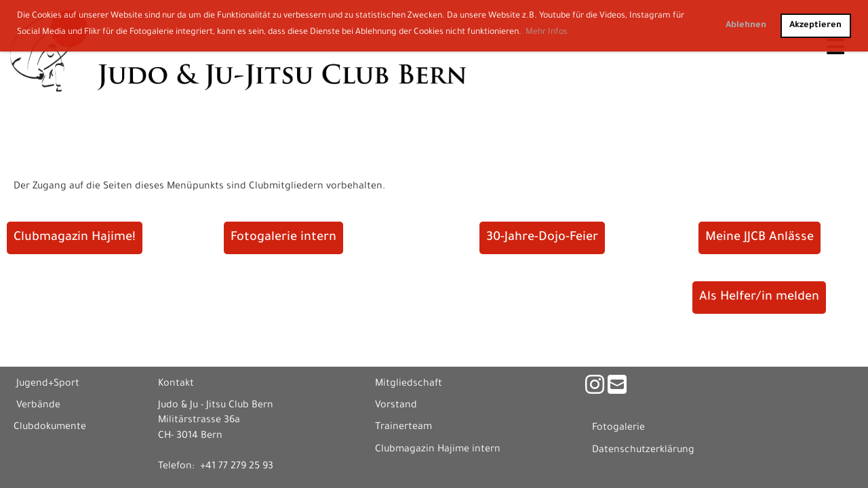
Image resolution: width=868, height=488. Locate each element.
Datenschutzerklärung (643, 451)
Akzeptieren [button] (815, 26)
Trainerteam (403, 428)
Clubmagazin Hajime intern (438, 450)
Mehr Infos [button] (547, 33)
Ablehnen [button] (746, 26)
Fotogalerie (618, 428)
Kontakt (176, 384)
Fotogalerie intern (283, 238)
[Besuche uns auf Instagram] (595, 389)
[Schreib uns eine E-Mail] (617, 389)
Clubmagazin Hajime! (75, 238)
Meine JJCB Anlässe (759, 238)
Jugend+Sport (48, 384)
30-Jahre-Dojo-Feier (542, 238)
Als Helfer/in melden (759, 298)
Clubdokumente (50, 428)
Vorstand (396, 406)
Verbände (38, 406)
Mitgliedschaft (409, 384)
